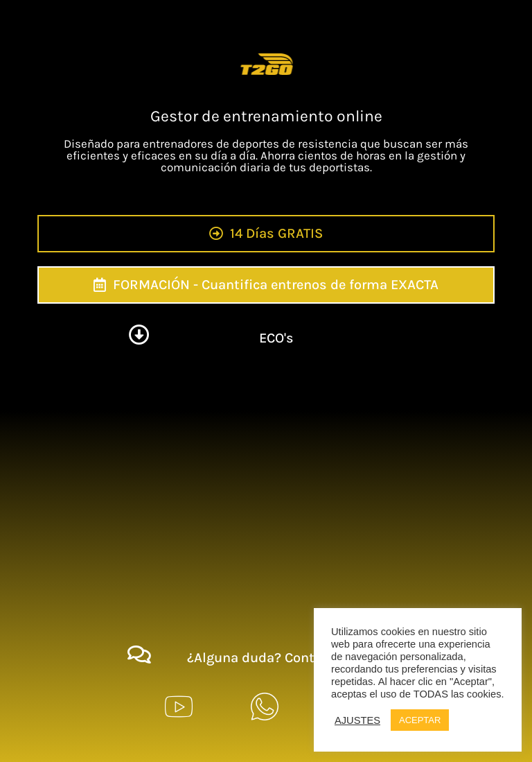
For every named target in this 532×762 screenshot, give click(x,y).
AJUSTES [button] (357, 720)
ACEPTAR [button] (420, 720)
